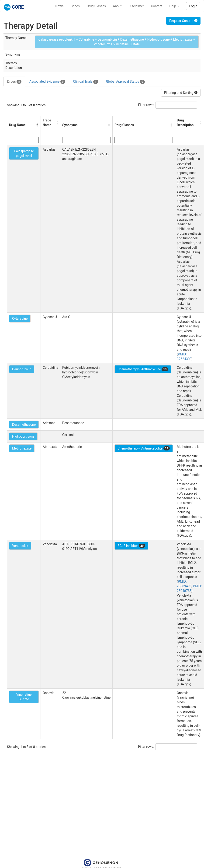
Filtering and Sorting (181, 93)
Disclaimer (136, 6)
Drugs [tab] (14, 82)
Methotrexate (22, 448)
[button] (37, 125)
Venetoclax (20, 546)
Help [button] (174, 6)
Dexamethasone (24, 425)
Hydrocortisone (23, 436)
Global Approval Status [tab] (125, 82)
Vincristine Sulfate (24, 697)
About (117, 6)
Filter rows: (146, 105)
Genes (75, 6)
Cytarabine (20, 319)
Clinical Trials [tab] (86, 82)
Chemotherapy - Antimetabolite (144, 448)
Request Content (183, 21)
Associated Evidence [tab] (47, 82)
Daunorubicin (22, 369)
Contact (157, 6)
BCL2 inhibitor (131, 546)
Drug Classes (96, 6)
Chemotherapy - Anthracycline (143, 369)
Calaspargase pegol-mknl (24, 153)
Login (193, 6)
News (59, 6)
